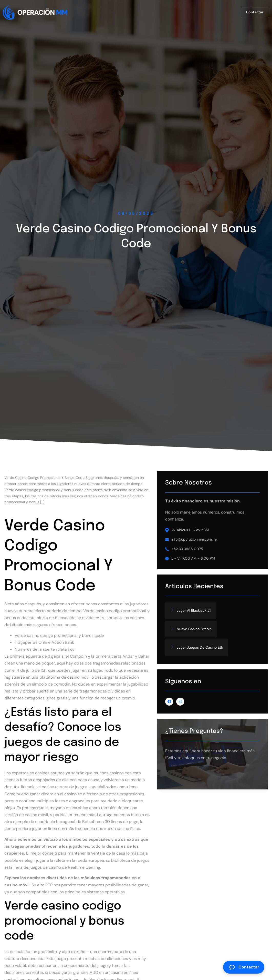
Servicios (157, 10)
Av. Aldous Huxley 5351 (217, 545)
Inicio (105, 10)
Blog (180, 10)
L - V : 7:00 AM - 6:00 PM (219, 573)
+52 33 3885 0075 (214, 564)
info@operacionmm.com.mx (221, 554)
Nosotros (129, 10)
